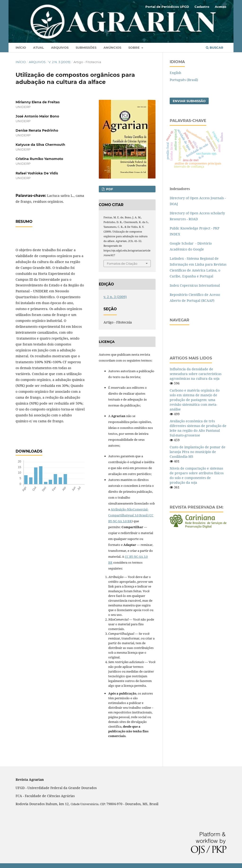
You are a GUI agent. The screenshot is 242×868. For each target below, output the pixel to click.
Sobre (134, 48)
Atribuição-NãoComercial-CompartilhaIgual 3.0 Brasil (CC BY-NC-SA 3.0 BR (131, 515)
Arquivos (60, 48)
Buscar (215, 48)
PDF (109, 189)
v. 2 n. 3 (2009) (59, 62)
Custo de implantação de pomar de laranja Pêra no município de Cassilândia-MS (198, 452)
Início (21, 48)
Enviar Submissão (189, 101)
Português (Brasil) (184, 80)
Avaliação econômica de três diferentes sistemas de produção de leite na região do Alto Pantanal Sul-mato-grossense (198, 428)
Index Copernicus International (195, 285)
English (175, 73)
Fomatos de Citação (122, 263)
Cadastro (202, 7)
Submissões (86, 48)
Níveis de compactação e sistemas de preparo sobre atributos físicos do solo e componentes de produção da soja (197, 475)
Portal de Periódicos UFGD (167, 7)
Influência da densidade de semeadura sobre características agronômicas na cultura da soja (196, 374)
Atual (39, 48)
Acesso (221, 7)
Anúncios (112, 48)
